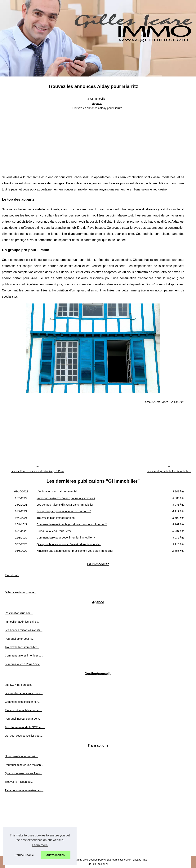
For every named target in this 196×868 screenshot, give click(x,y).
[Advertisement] (93, 140)
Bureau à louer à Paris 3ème (54, 531)
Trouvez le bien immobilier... (22, 647)
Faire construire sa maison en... (24, 790)
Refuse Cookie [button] (24, 855)
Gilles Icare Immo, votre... (20, 592)
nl (107, 864)
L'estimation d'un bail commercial (57, 491)
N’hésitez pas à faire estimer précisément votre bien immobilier (75, 551)
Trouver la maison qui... (19, 782)
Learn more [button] (40, 845)
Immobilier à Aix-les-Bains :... (23, 622)
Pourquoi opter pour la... (20, 639)
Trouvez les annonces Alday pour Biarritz (97, 108)
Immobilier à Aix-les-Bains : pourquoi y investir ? (66, 498)
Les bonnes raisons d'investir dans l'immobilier (65, 505)
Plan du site (12, 575)
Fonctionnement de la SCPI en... (25, 727)
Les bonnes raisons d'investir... (24, 630)
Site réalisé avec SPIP (119, 860)
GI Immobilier (98, 99)
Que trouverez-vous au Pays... (23, 773)
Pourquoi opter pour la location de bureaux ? (64, 511)
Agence (97, 103)
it (103, 864)
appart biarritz (87, 260)
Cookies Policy (97, 860)
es (99, 864)
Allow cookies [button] (56, 855)
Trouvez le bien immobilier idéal (56, 518)
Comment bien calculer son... (23, 702)
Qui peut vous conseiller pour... (24, 736)
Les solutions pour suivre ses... (24, 693)
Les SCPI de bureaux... (19, 685)
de (90, 864)
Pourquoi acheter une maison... (24, 765)
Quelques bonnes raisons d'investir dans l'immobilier (69, 544)
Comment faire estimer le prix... (24, 656)
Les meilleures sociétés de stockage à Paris (38, 471)
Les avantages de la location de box (169, 471)
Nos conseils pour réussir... (21, 756)
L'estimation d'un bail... (19, 613)
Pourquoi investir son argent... (23, 719)
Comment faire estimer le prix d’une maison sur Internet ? (72, 524)
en (95, 864)
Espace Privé (140, 860)
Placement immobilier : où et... (23, 710)
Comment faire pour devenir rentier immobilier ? (66, 538)
